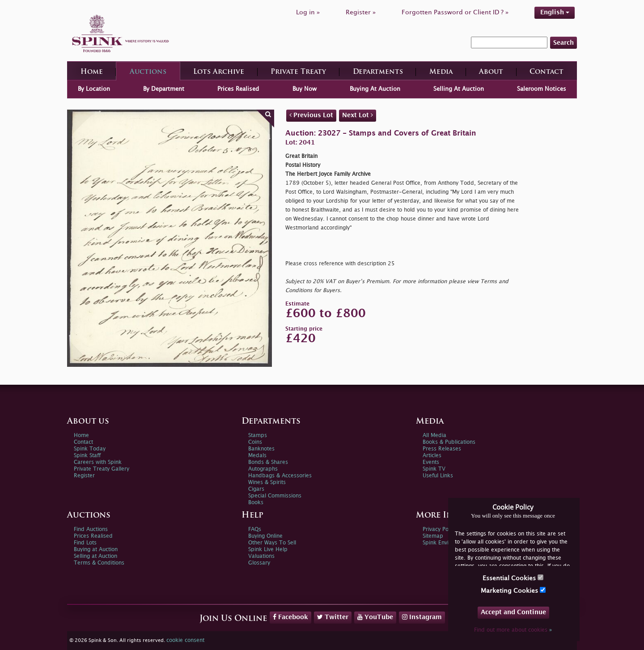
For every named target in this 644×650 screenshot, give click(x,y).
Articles (432, 456)
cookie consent (185, 640)
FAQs (255, 529)
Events (431, 462)
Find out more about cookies (513, 630)
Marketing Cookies (513, 590)
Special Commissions (275, 496)
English (555, 12)
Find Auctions (91, 529)
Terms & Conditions (99, 563)
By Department (164, 89)
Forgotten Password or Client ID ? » (455, 12)
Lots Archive (219, 72)
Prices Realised (238, 89)
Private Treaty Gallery (102, 469)
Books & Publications (449, 442)
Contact (547, 72)
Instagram (422, 617)
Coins (255, 442)
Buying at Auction (96, 550)
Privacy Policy (440, 529)
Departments (378, 72)
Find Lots (85, 543)
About (491, 72)
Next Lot (358, 115)
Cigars (256, 489)
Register (84, 476)
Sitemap (433, 536)
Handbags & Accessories (280, 476)
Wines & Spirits (267, 482)
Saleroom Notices (542, 89)
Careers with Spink (98, 462)
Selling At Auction (459, 89)
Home (92, 72)
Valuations (261, 556)
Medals (257, 456)
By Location (94, 89)
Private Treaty (298, 72)
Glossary (259, 563)
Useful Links (438, 476)
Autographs (263, 469)
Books (256, 503)
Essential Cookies (513, 578)
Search (563, 43)
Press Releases (442, 449)
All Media (434, 435)
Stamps (258, 435)
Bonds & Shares (268, 462)
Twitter (333, 617)
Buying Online (265, 536)
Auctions (148, 72)
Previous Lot (311, 115)
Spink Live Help (268, 550)
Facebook (290, 617)
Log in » (308, 12)
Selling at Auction (95, 556)
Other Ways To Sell (272, 543)
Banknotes (261, 449)
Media (441, 72)
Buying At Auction (375, 89)
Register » (361, 12)
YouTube (375, 617)
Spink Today (90, 449)
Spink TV (434, 469)
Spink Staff (87, 456)
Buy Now (305, 89)
